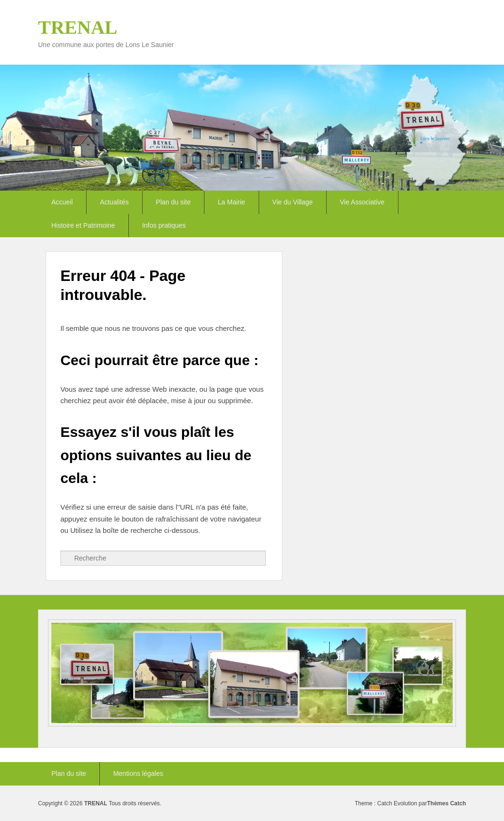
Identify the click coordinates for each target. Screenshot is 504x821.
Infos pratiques (164, 225)
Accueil (62, 202)
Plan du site (173, 202)
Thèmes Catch (446, 803)
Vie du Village (293, 202)
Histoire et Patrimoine (83, 225)
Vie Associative (362, 202)
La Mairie (232, 202)
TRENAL (78, 27)
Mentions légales (138, 773)
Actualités (114, 202)
